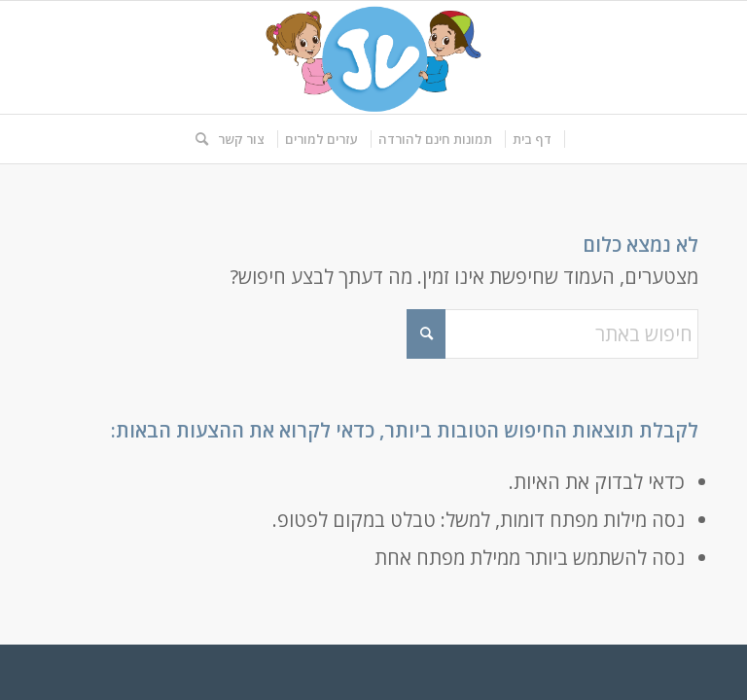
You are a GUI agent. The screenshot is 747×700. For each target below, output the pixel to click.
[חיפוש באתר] (197, 139)
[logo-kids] (373, 57)
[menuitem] (533, 139)
